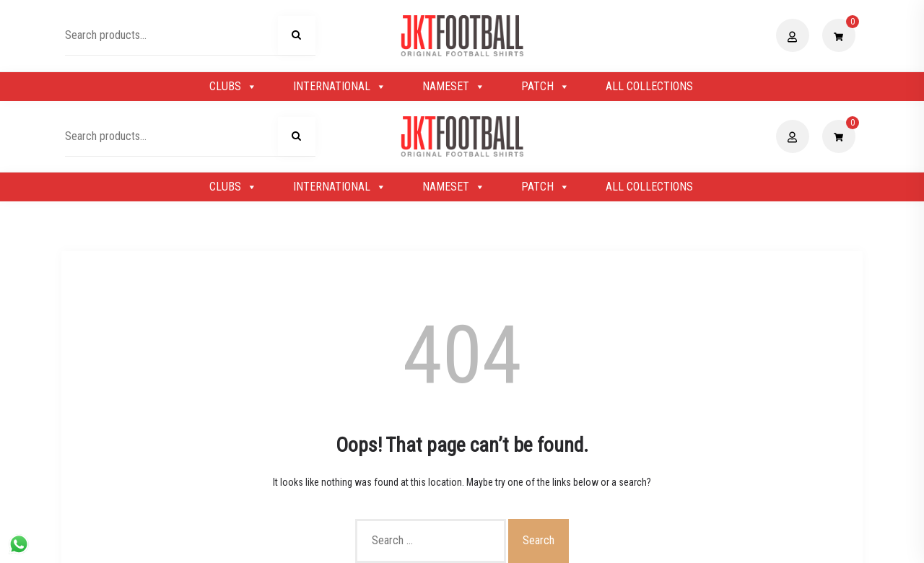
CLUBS (233, 87)
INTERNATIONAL (340, 87)
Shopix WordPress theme (511, 544)
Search (297, 38)
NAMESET (454, 87)
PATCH (545, 87)
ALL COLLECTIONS (649, 86)
